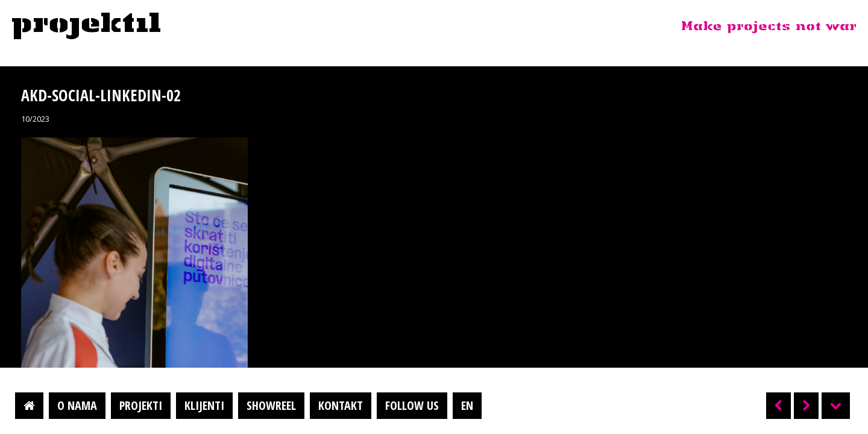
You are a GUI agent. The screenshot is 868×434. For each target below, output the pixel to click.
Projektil (86, 27)
